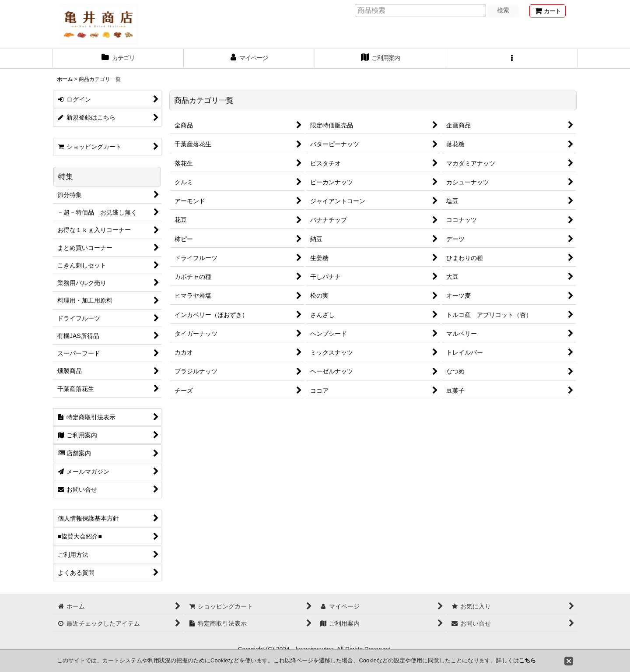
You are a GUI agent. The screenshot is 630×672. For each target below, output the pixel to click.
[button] (512, 59)
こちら (527, 660)
